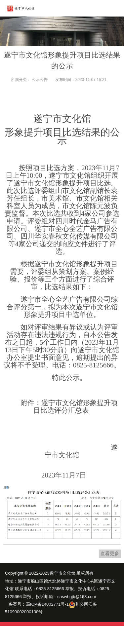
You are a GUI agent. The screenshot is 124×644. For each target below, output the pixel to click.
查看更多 (110, 553)
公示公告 (40, 80)
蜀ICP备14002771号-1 (47, 604)
